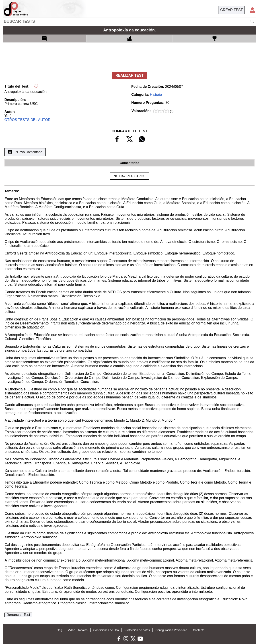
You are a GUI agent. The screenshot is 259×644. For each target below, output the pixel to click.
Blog (59, 630)
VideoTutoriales (78, 630)
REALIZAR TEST (129, 75)
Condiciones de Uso (106, 630)
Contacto (199, 630)
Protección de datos (137, 630)
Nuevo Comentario (25, 152)
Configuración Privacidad (171, 630)
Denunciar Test (18, 615)
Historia (156, 95)
